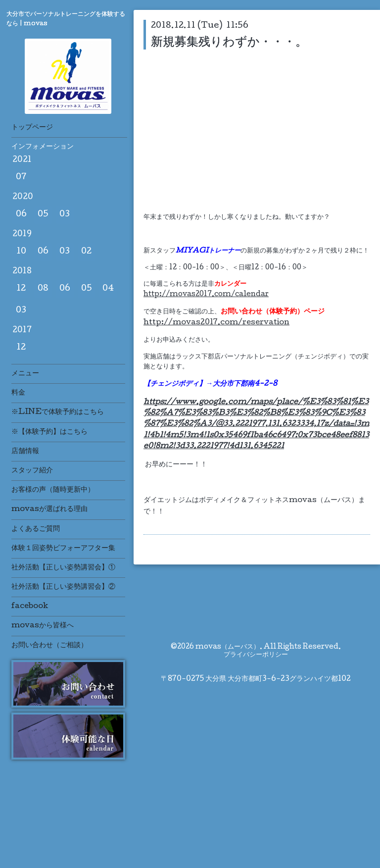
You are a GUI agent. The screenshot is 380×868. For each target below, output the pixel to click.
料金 (18, 393)
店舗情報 (25, 452)
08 (43, 289)
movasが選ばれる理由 (49, 510)
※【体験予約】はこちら (49, 432)
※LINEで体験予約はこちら (58, 412)
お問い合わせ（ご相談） (49, 646)
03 (65, 215)
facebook (30, 607)
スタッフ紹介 (32, 471)
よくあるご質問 (36, 529)
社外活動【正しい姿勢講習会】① (63, 568)
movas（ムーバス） (228, 647)
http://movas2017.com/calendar (206, 295)
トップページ (32, 128)
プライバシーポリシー (256, 655)
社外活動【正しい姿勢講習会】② (63, 587)
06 (21, 215)
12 (21, 289)
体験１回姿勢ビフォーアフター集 (63, 549)
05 (43, 215)
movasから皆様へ (43, 626)
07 (21, 178)
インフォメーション (43, 147)
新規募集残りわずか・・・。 (229, 42)
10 (21, 252)
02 (86, 252)
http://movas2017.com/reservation (216, 323)
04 (108, 289)
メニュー (25, 374)
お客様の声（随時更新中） (53, 490)
